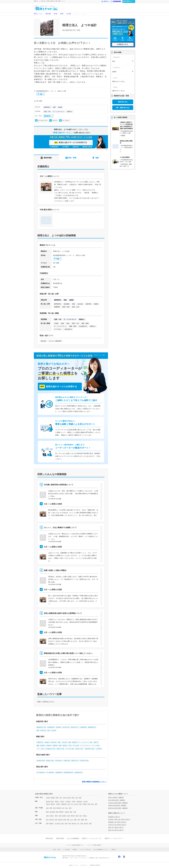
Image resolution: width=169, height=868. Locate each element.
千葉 (80, 804)
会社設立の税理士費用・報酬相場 (118, 803)
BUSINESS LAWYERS (95, 865)
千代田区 (68, 802)
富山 (67, 808)
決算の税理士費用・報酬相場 (117, 800)
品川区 (85, 802)
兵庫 (68, 816)
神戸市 (73, 816)
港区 (52, 802)
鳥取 (65, 820)
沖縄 (90, 824)
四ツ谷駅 (69, 14)
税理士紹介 (49, 838)
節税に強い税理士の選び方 (116, 830)
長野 (51, 808)
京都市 (64, 816)
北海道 (48, 798)
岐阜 (71, 812)
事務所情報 (46, 158)
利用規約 (75, 850)
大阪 (47, 816)
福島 (80, 798)
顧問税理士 (48, 116)
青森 (57, 798)
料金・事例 (71, 158)
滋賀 (77, 816)
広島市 (60, 820)
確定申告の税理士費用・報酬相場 (118, 808)
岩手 (61, 798)
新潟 (54, 808)
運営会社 (114, 850)
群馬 (96, 804)
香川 (79, 820)
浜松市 (67, 812)
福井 (70, 808)
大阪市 (52, 816)
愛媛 (82, 820)
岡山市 (52, 820)
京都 (60, 816)
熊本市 (74, 824)
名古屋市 (52, 812)
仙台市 (69, 798)
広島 (56, 820)
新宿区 (62, 14)
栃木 (92, 804)
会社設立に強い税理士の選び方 (117, 825)
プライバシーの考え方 (85, 850)
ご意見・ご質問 (56, 850)
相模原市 (64, 804)
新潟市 (59, 808)
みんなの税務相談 (73, 838)
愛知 (47, 812)
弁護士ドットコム (73, 865)
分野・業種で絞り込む (123, 108)
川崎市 (58, 804)
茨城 (89, 804)
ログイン (105, 1)
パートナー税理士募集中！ (95, 845)
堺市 (56, 816)
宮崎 (82, 824)
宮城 (64, 798)
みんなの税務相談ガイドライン (101, 850)
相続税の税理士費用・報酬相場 (117, 805)
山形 (77, 798)
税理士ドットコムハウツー (114, 838)
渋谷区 (62, 802)
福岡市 (52, 824)
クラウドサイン (84, 865)
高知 (86, 820)
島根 (68, 820)
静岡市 (62, 812)
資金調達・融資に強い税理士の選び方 (119, 819)
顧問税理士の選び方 (114, 817)
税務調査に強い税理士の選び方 (117, 822)
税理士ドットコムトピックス (92, 838)
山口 (72, 820)
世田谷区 (79, 802)
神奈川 (48, 804)
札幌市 (53, 798)
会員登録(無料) (116, 1)
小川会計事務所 (125, 157)
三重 (75, 812)
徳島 (75, 820)
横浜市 (53, 804)
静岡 (57, 812)
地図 (40, 94)
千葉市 (84, 804)
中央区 (74, 802)
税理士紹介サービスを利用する (58, 387)
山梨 (47, 808)
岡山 (47, 820)
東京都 (56, 14)
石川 (63, 808)
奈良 (81, 816)
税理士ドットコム (38, 14)
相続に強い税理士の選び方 (116, 827)
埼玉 (69, 804)
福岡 (47, 824)
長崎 (66, 824)
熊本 (70, 824)
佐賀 (62, 824)
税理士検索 (48, 14)
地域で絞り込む (123, 102)
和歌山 (85, 816)
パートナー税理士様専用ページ (75, 845)
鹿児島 (86, 824)
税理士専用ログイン (129, 1)
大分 (78, 824)
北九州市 (57, 824)
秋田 (73, 798)
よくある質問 (66, 850)
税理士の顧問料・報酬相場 (116, 797)
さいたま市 (74, 804)
